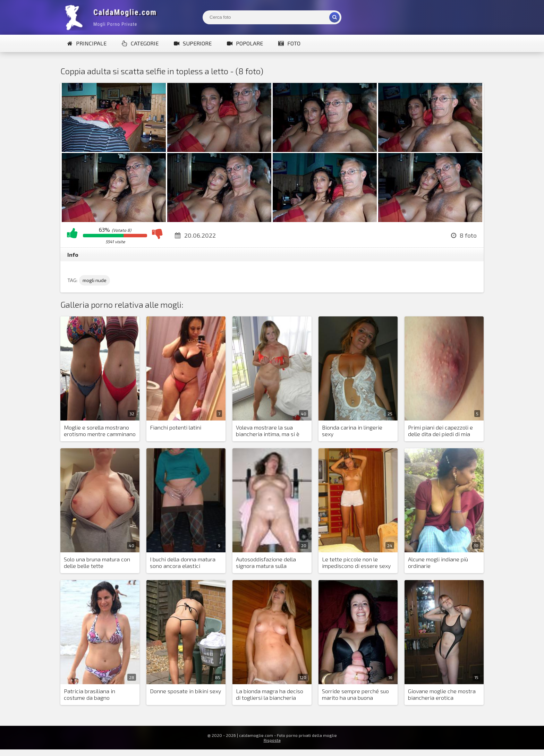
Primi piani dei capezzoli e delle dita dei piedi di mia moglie (440, 431)
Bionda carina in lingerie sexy (352, 431)
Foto (289, 43)
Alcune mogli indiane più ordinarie (438, 562)
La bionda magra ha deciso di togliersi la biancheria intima (270, 695)
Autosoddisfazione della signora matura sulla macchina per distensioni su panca (271, 563)
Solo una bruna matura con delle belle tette (97, 562)
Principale (87, 43)
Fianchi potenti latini (176, 427)
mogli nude (95, 280)
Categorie (140, 43)
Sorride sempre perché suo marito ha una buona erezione (355, 695)
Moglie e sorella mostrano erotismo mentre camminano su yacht (100, 431)
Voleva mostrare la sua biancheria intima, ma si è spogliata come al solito (268, 431)
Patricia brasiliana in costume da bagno (90, 694)
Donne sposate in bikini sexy (185, 691)
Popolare (245, 43)
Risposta (272, 740)
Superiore (193, 43)
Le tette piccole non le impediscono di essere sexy (356, 562)
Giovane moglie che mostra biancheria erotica (442, 694)
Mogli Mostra (112, 17)
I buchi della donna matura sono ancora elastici (183, 562)
